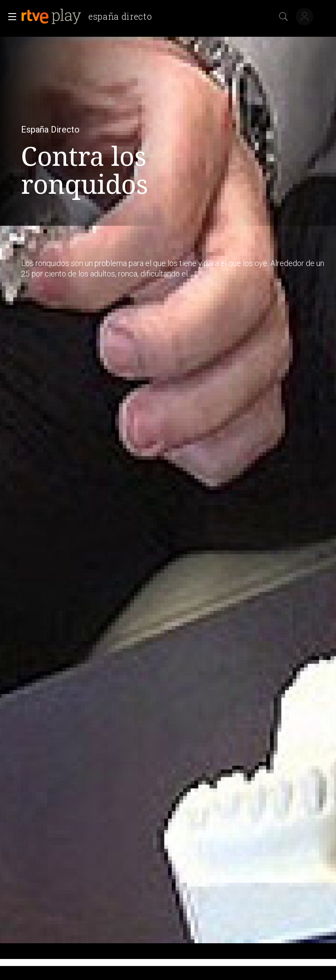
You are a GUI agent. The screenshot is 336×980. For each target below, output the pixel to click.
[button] (10, 17)
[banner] (90, 17)
